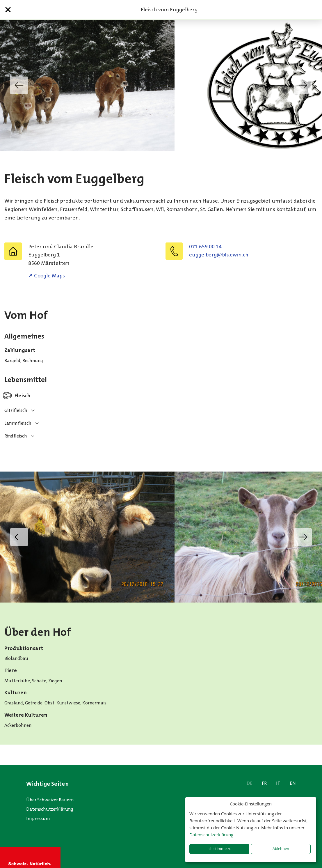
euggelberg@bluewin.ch (219, 255)
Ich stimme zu (219, 849)
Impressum (38, 818)
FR (264, 783)
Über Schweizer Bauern (50, 800)
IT (278, 783)
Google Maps (49, 276)
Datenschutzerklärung (50, 809)
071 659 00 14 (205, 247)
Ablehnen (281, 849)
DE (250, 783)
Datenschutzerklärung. (212, 835)
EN (293, 783)
